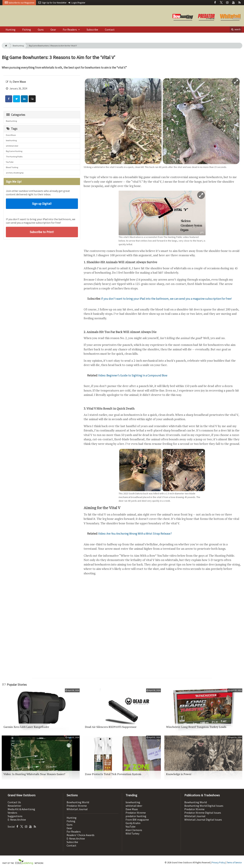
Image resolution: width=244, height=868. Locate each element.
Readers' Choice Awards (81, 835)
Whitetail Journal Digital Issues (203, 820)
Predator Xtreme (77, 806)
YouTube (10, 162)
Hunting (11, 30)
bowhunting (11, 140)
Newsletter (14, 806)
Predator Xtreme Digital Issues (203, 813)
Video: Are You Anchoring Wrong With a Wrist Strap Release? (135, 534)
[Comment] (32, 99)
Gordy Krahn (133, 823)
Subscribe (92, 30)
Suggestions (15, 816)
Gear (53, 30)
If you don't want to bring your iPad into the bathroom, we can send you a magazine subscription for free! (166, 299)
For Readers (70, 30)
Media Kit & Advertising (21, 809)
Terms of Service (234, 863)
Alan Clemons (134, 830)
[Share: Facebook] (9, 99)
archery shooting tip (15, 173)
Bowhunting (18, 46)
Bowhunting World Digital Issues (204, 806)
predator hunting (136, 816)
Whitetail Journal (77, 809)
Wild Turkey (132, 833)
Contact (110, 30)
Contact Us (14, 802)
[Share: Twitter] (17, 99)
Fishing (27, 30)
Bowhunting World (78, 802)
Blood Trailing (12, 167)
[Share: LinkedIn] (24, 99)
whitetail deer (12, 146)
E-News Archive (17, 820)
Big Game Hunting (14, 151)
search (236, 29)
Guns (41, 30)
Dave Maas (11, 135)
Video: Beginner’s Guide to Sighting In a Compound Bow (133, 375)
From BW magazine (137, 820)
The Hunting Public (14, 157)
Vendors (12, 813)
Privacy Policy (218, 863)
